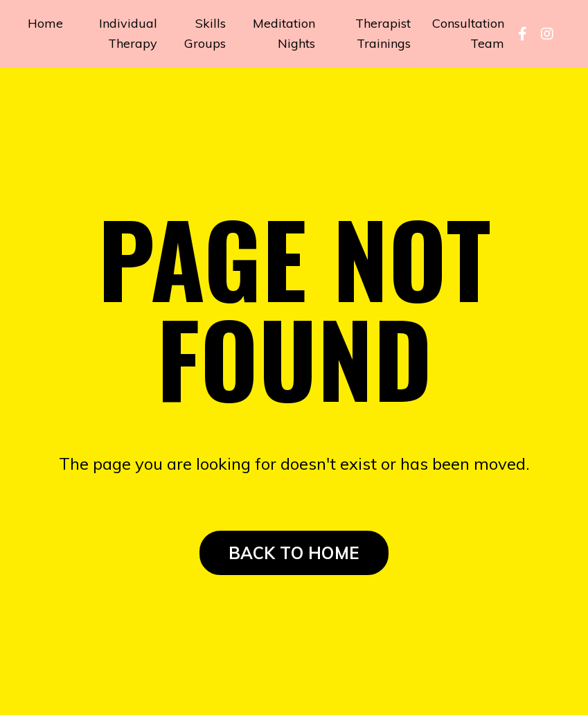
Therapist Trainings (383, 33)
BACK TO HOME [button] (294, 553)
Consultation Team (468, 33)
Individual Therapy (128, 33)
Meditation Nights (284, 33)
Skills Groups (205, 33)
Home (45, 23)
